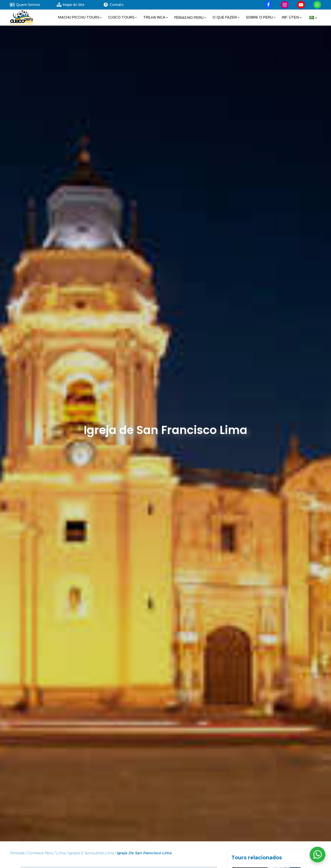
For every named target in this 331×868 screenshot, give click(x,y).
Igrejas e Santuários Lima (91, 853)
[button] (80, 17)
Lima (61, 853)
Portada (17, 853)
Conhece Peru (40, 853)
